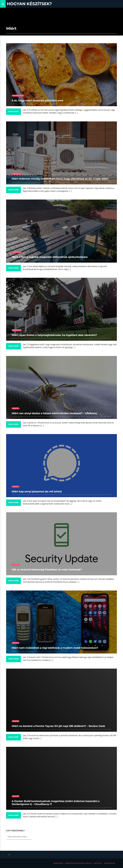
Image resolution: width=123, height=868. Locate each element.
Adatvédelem (109, 863)
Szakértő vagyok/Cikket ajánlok (78, 863)
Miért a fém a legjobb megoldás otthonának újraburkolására (50, 257)
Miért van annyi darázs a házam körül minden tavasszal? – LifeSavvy (54, 413)
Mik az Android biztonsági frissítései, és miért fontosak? (47, 570)
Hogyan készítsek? (29, 4)
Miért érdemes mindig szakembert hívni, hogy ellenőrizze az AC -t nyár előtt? (60, 179)
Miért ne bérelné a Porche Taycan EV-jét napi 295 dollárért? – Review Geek (58, 726)
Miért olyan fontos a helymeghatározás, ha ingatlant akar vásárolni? (54, 335)
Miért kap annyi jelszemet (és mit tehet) (37, 492)
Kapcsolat (98, 863)
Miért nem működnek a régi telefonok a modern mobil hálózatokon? (55, 648)
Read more (13, 112)
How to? (16, 408)
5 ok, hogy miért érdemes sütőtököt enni (37, 101)
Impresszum (58, 863)
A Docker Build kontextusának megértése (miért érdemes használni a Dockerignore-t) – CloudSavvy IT (56, 803)
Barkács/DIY (17, 174)
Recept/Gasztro (18, 96)
